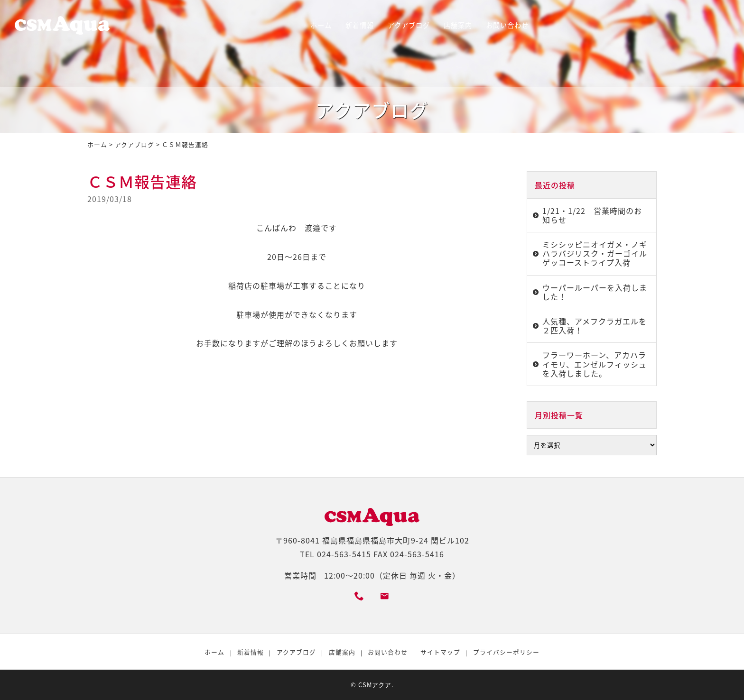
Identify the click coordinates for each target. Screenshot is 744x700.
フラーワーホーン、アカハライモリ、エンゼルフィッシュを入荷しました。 (595, 364)
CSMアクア (375, 685)
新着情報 (360, 25)
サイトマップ (440, 652)
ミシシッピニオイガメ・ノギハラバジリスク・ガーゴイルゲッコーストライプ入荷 (595, 253)
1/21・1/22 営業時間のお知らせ (592, 215)
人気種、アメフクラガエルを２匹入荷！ (595, 326)
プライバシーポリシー (506, 652)
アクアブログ (409, 25)
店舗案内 (458, 25)
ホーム (321, 25)
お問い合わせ (507, 25)
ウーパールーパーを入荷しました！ (595, 292)
